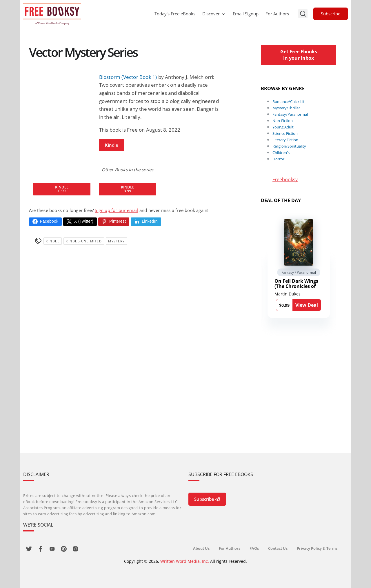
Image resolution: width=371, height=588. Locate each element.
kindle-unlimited (84, 241)
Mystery (117, 241)
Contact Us (278, 548)
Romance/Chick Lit (289, 101)
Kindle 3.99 (128, 189)
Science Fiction (285, 133)
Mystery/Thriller (286, 108)
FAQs (254, 548)
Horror (278, 159)
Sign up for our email (116, 210)
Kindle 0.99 (62, 189)
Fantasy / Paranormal (299, 272)
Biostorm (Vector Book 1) (128, 77)
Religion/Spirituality (289, 146)
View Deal (307, 305)
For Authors (277, 14)
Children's (281, 153)
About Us (201, 548)
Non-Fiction (283, 121)
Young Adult (283, 127)
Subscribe (331, 14)
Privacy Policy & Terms (317, 548)
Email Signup (246, 14)
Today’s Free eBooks (175, 14)
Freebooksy (285, 179)
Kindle (112, 145)
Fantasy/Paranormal (290, 114)
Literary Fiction (285, 140)
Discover (214, 14)
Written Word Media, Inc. (185, 561)
